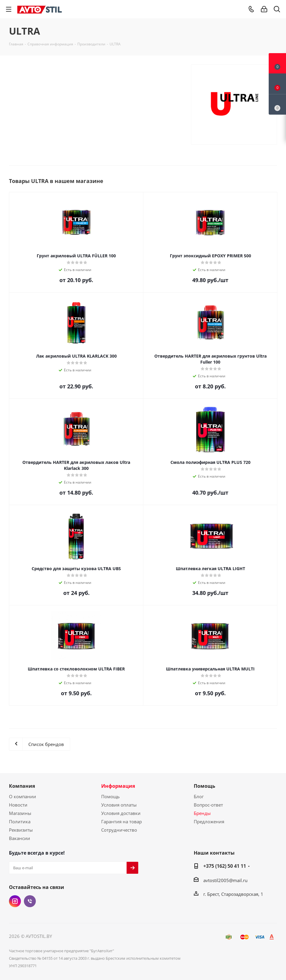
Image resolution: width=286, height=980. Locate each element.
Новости (18, 805)
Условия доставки (121, 813)
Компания (22, 786)
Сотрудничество (119, 830)
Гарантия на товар (122, 821)
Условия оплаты (119, 805)
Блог (199, 796)
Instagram (15, 901)
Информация (118, 786)
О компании (23, 796)
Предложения (209, 821)
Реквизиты (21, 830)
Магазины (20, 813)
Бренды (202, 813)
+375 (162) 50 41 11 (225, 866)
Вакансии (20, 838)
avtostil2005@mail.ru (225, 880)
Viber (30, 901)
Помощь (110, 796)
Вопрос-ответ (208, 805)
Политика (20, 821)
